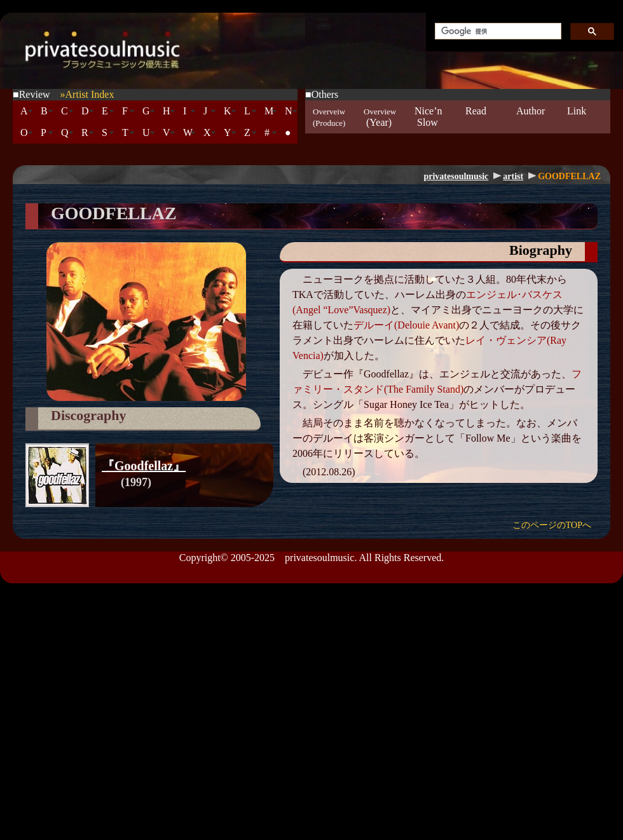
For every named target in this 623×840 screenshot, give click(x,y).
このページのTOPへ (552, 525)
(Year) (380, 117)
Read (476, 117)
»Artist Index (87, 94)
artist (513, 176)
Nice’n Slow (428, 117)
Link (577, 117)
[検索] (497, 31)
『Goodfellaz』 (144, 466)
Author (531, 117)
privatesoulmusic (456, 176)
